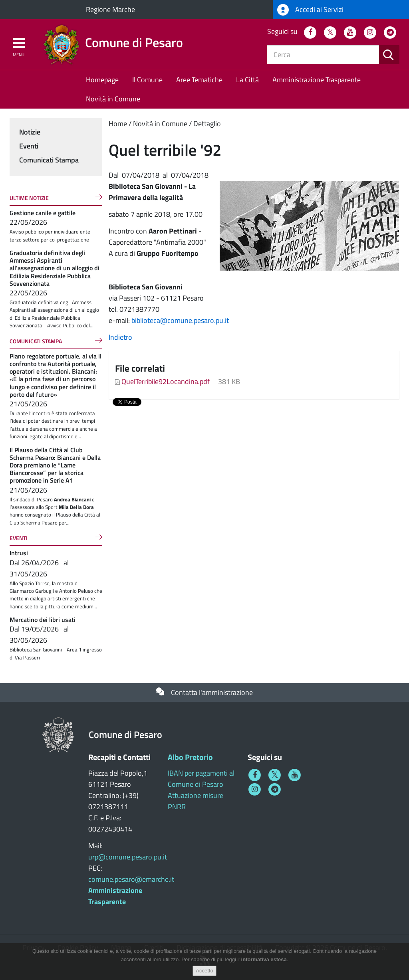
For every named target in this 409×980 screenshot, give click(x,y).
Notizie (30, 132)
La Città (247, 80)
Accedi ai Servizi (310, 10)
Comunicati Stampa (49, 160)
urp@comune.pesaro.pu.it (128, 857)
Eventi (29, 146)
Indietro (120, 337)
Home (118, 124)
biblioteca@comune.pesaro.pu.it (180, 320)
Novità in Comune (113, 99)
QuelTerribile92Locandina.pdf (166, 381)
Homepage (102, 80)
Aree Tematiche (199, 80)
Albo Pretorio (190, 757)
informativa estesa (264, 959)
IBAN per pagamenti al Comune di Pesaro (201, 779)
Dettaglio (207, 124)
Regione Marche (110, 9)
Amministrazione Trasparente (317, 80)
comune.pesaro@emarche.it (131, 879)
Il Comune (147, 80)
